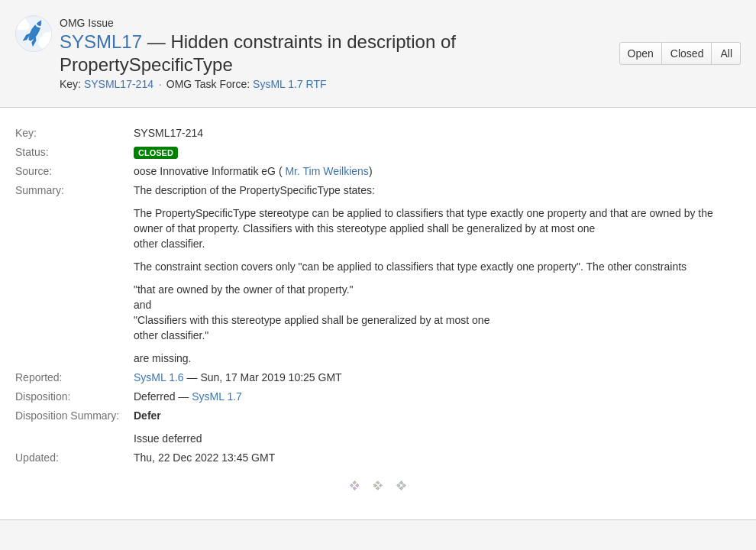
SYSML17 (101, 42)
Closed (687, 53)
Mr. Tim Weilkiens (326, 171)
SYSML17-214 (119, 84)
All (726, 53)
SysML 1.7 (217, 396)
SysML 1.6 (159, 377)
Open (641, 53)
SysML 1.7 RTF (289, 84)
